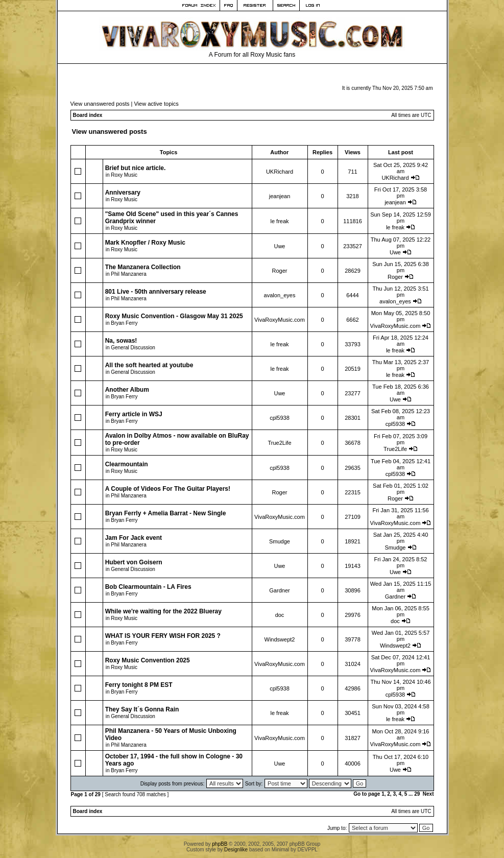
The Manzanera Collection (143, 267)
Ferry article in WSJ (134, 414)
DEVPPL (307, 850)
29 (417, 794)
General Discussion (133, 348)
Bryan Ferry (124, 323)
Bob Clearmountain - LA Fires (148, 587)
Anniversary (123, 193)
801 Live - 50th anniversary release (156, 292)
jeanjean (280, 196)
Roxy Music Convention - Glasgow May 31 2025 (174, 316)
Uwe (279, 246)
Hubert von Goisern (134, 562)
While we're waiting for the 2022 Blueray (163, 611)
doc (280, 615)
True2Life (279, 443)
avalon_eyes (280, 295)
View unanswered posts (100, 104)
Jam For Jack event (134, 538)
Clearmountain (127, 464)
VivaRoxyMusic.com (280, 320)
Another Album (127, 390)
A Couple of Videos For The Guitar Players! (168, 489)
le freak (279, 221)
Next (428, 794)
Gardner (279, 590)
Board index (88, 115)
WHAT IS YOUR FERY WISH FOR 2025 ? (163, 636)
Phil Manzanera (128, 274)
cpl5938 (280, 418)
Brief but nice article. (136, 168)
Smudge (280, 541)
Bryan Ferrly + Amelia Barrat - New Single (166, 513)
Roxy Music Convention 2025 (148, 660)
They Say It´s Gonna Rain (142, 709)
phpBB (220, 844)
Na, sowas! (121, 341)
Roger (280, 271)
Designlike (236, 850)
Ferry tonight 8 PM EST (139, 685)
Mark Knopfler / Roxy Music (145, 243)
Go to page (367, 794)
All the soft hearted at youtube (149, 365)
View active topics (156, 104)
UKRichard (280, 172)
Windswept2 (280, 639)
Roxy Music (124, 175)
